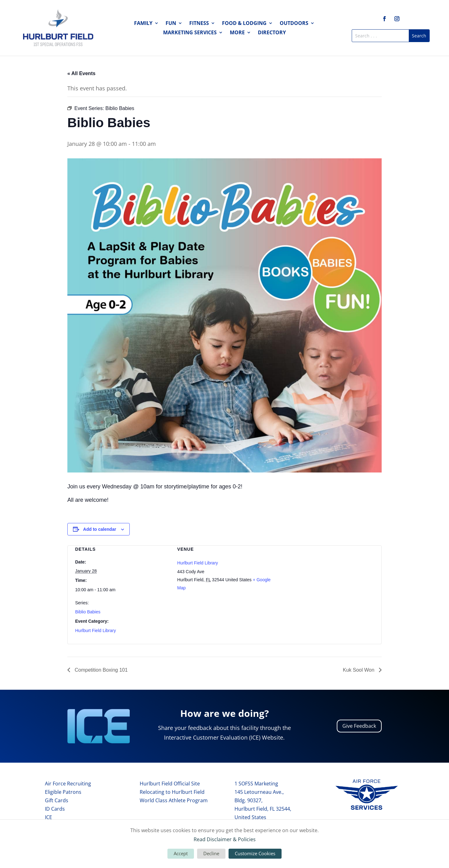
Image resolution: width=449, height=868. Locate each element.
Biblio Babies (88, 612)
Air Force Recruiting (68, 784)
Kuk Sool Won (359, 670)
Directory (272, 33)
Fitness (199, 24)
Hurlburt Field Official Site (170, 784)
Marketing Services (190, 33)
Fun (171, 24)
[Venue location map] (327, 579)
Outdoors (294, 24)
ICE (48, 817)
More (237, 33)
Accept (181, 853)
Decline (211, 853)
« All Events (81, 73)
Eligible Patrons (63, 792)
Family (143, 24)
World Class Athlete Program (174, 800)
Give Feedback (359, 726)
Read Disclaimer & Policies (225, 839)
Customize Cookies (255, 853)
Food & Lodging (244, 24)
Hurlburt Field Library (96, 631)
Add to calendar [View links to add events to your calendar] (100, 529)
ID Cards (55, 809)
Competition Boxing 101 (100, 670)
